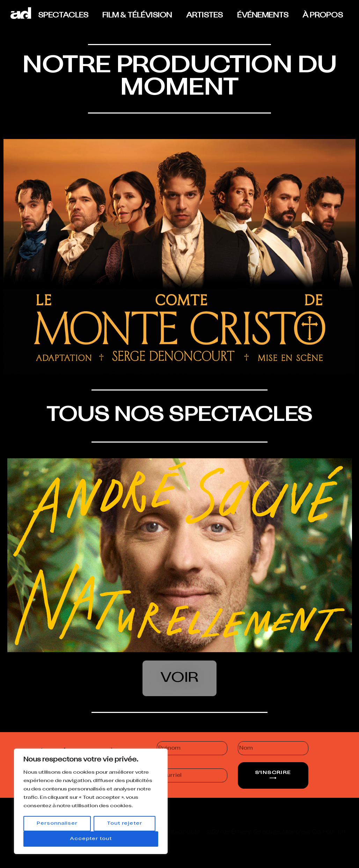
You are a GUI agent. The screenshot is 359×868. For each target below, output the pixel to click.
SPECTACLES (63, 16)
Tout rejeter (124, 823)
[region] (91, 801)
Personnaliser (57, 823)
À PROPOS (323, 16)
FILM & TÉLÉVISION (137, 16)
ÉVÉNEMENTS (263, 16)
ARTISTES (204, 16)
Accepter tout (91, 839)
